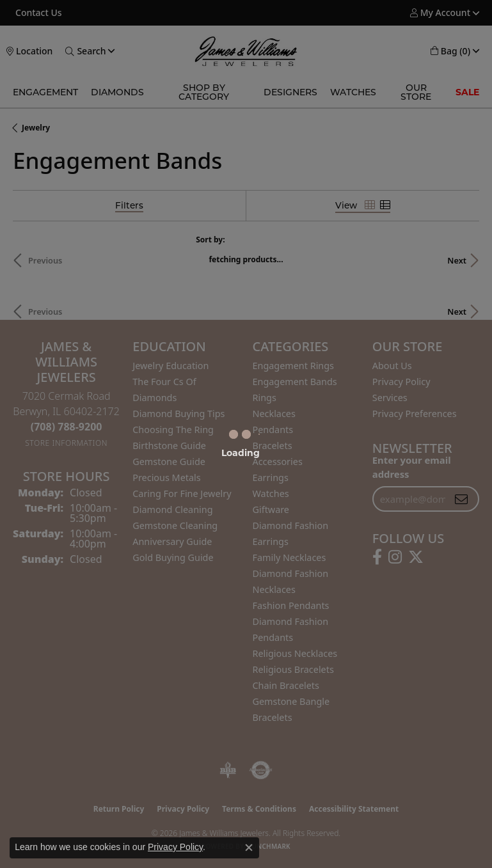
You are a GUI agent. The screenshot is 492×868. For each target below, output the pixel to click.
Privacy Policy (175, 847)
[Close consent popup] (249, 848)
